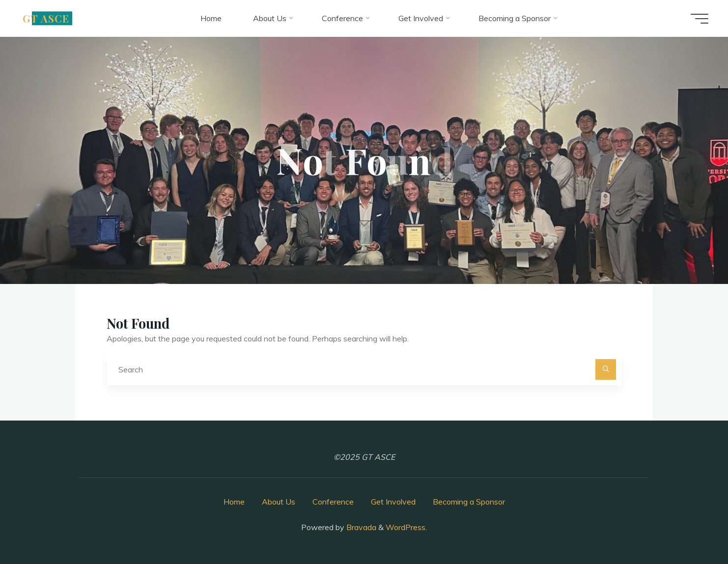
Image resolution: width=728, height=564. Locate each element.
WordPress (406, 527)
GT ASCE (46, 18)
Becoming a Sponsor (469, 502)
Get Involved (393, 502)
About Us (279, 502)
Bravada (360, 527)
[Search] (606, 369)
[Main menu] (700, 19)
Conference (333, 502)
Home (234, 502)
